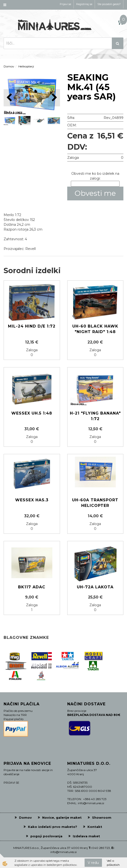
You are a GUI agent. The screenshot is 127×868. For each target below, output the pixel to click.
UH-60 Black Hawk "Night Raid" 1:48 (95, 329)
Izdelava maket (86, 836)
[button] (54, 98)
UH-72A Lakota (95, 587)
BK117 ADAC (32, 587)
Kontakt (95, 827)
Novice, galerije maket (62, 817)
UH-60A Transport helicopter (95, 503)
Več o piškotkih (113, 863)
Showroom (102, 817)
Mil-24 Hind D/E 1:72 (32, 326)
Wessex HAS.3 (32, 500)
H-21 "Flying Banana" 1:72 (95, 416)
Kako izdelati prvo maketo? (53, 827)
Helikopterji (26, 66)
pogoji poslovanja (46, 836)
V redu (93, 863)
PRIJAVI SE (11, 783)
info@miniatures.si (63, 852)
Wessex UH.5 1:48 (32, 413)
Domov (9, 66)
